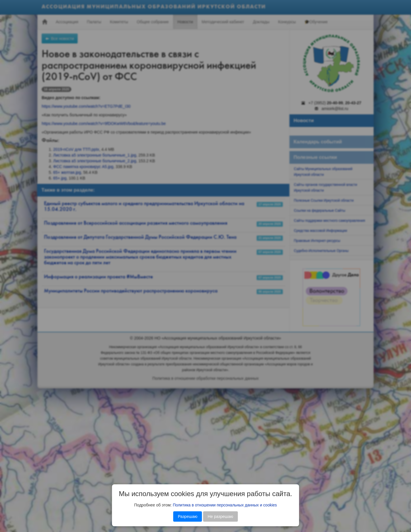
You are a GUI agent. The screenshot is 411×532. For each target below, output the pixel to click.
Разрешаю (188, 516)
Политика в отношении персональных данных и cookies (225, 505)
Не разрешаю (221, 516)
